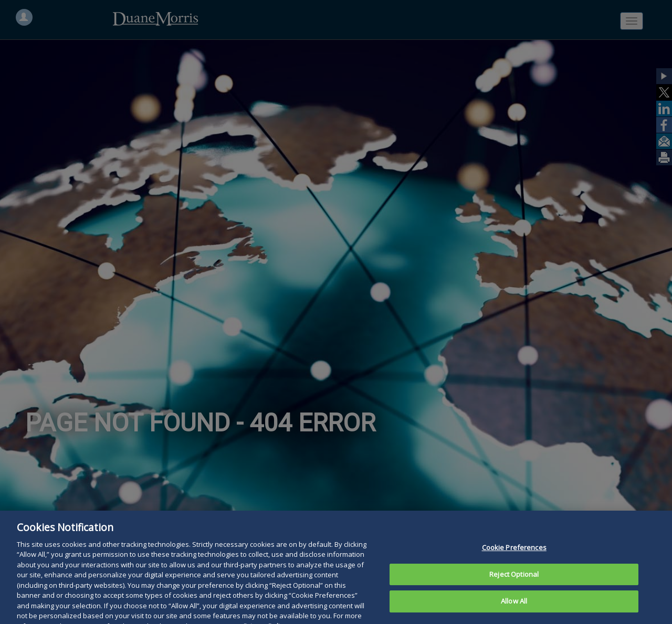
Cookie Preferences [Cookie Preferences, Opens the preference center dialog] (514, 556)
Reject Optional (514, 583)
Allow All (514, 610)
